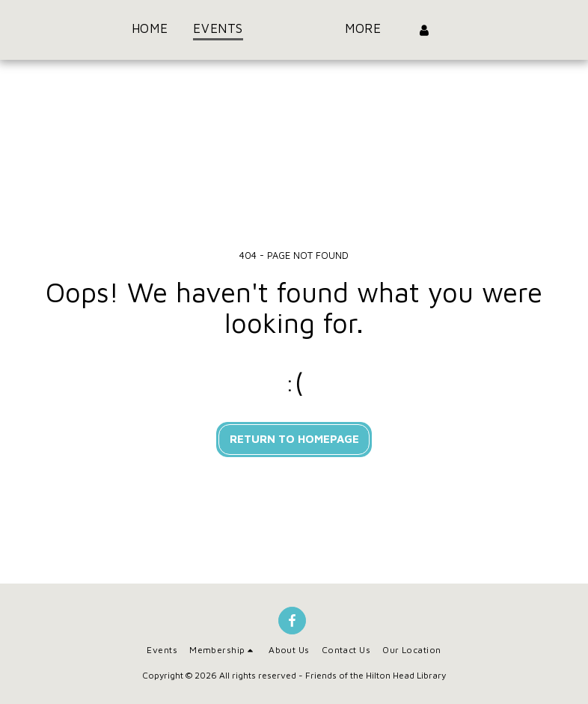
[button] (223, 650)
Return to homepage (294, 439)
